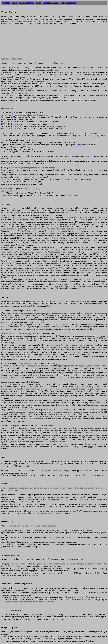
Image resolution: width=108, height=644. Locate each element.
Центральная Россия (51, 3)
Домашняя (6, 3)
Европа (15, 3)
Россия (38, 3)
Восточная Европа (27, 3)
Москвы (16, 117)
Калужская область (69, 3)
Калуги (78, 145)
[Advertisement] (54, 42)
